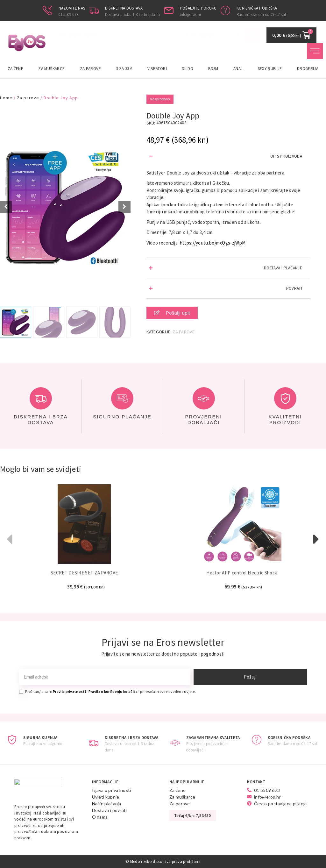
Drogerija (308, 69)
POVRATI (294, 288)
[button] (228, 156)
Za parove (90, 69)
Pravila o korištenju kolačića (113, 691)
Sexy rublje (270, 69)
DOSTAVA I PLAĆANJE (283, 268)
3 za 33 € (124, 69)
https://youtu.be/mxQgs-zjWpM (213, 243)
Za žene (16, 69)
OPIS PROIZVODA (286, 156)
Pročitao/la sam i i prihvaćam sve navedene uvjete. (110, 691)
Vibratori (157, 69)
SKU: (151, 123)
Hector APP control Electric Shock (243, 573)
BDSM (213, 69)
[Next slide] (124, 207)
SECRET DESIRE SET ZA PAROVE (85, 573)
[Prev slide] (6, 207)
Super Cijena (15, 114)
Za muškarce (51, 69)
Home (6, 98)
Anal (238, 69)
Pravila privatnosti (69, 691)
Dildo (188, 69)
